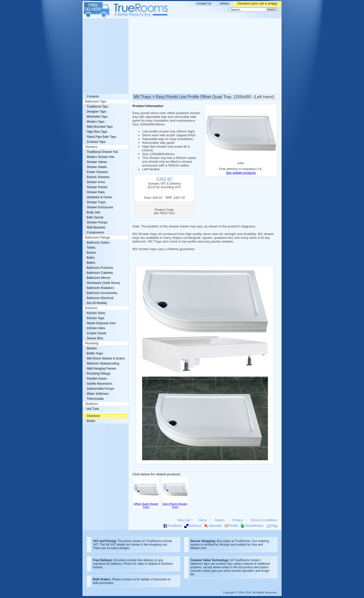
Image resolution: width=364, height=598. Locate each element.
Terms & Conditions (264, 520)
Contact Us (204, 4)
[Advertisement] (182, 56)
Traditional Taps (98, 107)
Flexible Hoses (97, 379)
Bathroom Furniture (100, 268)
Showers (91, 147)
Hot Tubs (93, 409)
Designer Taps (97, 112)
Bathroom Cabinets (100, 273)
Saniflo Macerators (100, 384)
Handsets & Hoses (99, 197)
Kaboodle (215, 526)
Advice (224, 4)
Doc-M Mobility (97, 303)
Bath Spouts (95, 217)
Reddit (233, 526)
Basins (91, 253)
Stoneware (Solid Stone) (104, 283)
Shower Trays (96, 202)
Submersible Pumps (100, 389)
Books (91, 421)
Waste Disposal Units (101, 323)
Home (203, 520)
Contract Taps (96, 142)
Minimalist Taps (97, 117)
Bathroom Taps (96, 102)
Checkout (93, 416)
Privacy (237, 520)
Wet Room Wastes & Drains (106, 358)
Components (95, 232)
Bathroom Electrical (100, 298)
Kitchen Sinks (96, 313)
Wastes (92, 348)
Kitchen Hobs (96, 328)
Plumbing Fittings (99, 374)
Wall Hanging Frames (102, 369)
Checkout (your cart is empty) (257, 4)
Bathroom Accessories (102, 293)
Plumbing (92, 343)
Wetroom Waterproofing (103, 363)
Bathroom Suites (98, 243)
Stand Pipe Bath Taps (102, 137)
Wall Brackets (96, 227)
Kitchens (91, 308)
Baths (91, 258)
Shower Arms (96, 182)
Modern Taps (96, 122)
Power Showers (98, 172)
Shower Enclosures (100, 207)
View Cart (184, 520)
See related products (241, 173)
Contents (93, 96)
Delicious (195, 526)
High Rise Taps (97, 132)
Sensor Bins (95, 338)
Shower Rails (96, 192)
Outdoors (92, 404)
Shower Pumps (97, 222)
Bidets (91, 263)
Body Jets (94, 212)
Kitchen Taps (96, 318)
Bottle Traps (95, 353)
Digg (274, 526)
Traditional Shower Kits (103, 152)
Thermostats (95, 399)
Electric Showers (98, 177)
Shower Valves (97, 162)
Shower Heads (97, 167)
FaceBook (175, 526)
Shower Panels (97, 187)
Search (220, 520)
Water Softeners (98, 394)
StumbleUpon (254, 526)
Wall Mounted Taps (100, 127)
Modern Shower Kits (101, 157)
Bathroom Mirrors (99, 278)
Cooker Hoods (97, 333)
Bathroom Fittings (98, 238)
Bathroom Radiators (100, 288)
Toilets (91, 248)
